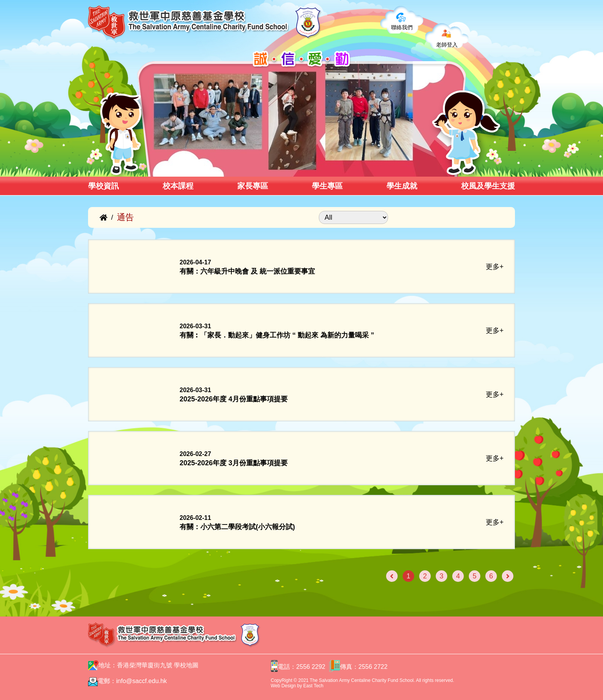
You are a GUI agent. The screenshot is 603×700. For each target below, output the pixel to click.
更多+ (495, 267)
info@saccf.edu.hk (142, 681)
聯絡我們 (402, 27)
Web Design (283, 686)
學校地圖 (186, 665)
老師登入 (447, 45)
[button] (151, 168)
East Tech (313, 686)
